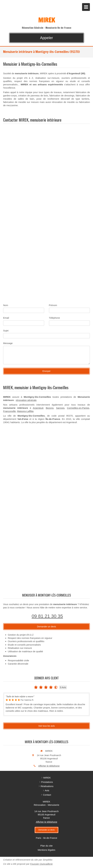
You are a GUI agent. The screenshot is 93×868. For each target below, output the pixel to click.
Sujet (6, 331)
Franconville (9, 411)
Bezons (50, 408)
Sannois (60, 408)
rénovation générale (26, 400)
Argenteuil (38, 408)
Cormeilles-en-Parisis (78, 408)
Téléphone (54, 318)
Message (8, 343)
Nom (6, 305)
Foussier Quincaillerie (41, 864)
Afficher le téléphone (49, 766)
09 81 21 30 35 (47, 616)
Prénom (53, 305)
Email (6, 318)
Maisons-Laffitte (25, 411)
